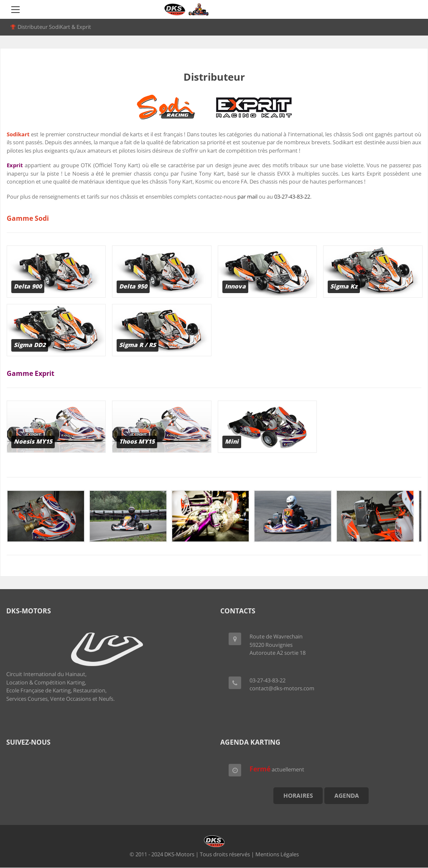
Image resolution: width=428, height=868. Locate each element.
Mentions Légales (277, 854)
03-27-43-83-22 (292, 197)
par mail (247, 197)
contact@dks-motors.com (282, 688)
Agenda (347, 795)
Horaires (298, 795)
